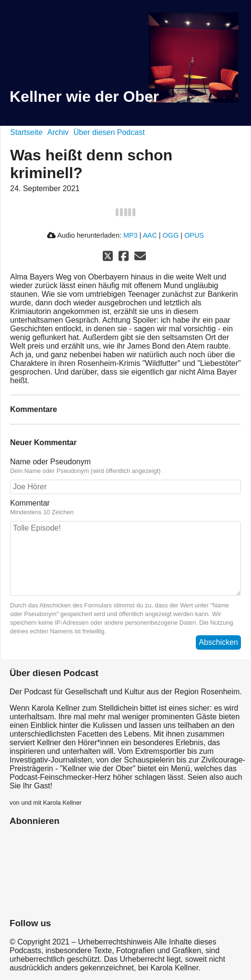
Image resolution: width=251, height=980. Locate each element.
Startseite (26, 132)
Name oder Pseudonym (50, 462)
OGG (171, 235)
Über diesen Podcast (109, 132)
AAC (150, 235)
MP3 (131, 235)
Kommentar (30, 503)
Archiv (58, 132)
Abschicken (218, 642)
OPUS (194, 235)
